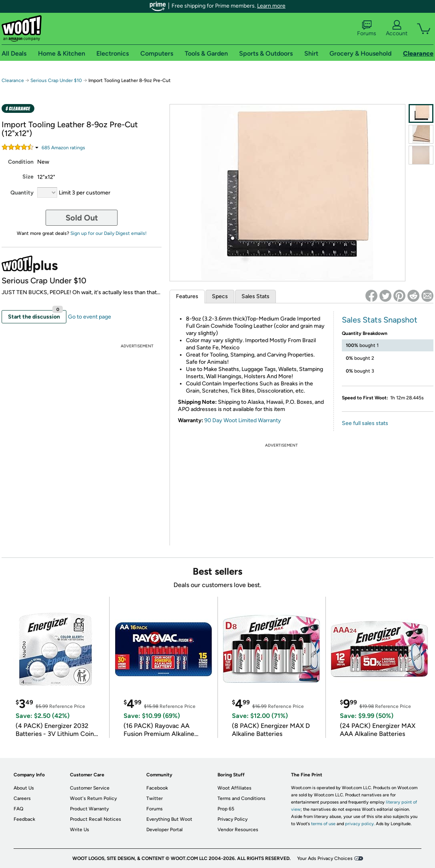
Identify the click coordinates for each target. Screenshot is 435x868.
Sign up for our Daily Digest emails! (109, 233)
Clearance (13, 80)
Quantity (22, 193)
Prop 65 (226, 809)
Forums (367, 28)
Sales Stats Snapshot (380, 320)
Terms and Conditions (241, 798)
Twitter (155, 798)
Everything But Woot (169, 819)
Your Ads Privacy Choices (325, 858)
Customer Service (90, 788)
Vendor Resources (238, 830)
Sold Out (82, 218)
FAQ (18, 809)
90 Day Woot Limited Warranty (243, 420)
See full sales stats (365, 423)
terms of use (323, 824)
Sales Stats (255, 296)
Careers (22, 798)
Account (397, 28)
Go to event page (90, 317)
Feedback (24, 819)
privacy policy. (360, 824)
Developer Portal (165, 830)
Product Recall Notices (96, 819)
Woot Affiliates (234, 788)
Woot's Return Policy (93, 798)
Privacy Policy (232, 819)
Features (187, 296)
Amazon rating (63, 148)
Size (28, 177)
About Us (24, 788)
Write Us (80, 830)
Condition (21, 162)
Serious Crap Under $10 (56, 80)
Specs (220, 296)
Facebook (157, 788)
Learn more (271, 6)
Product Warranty (89, 809)
